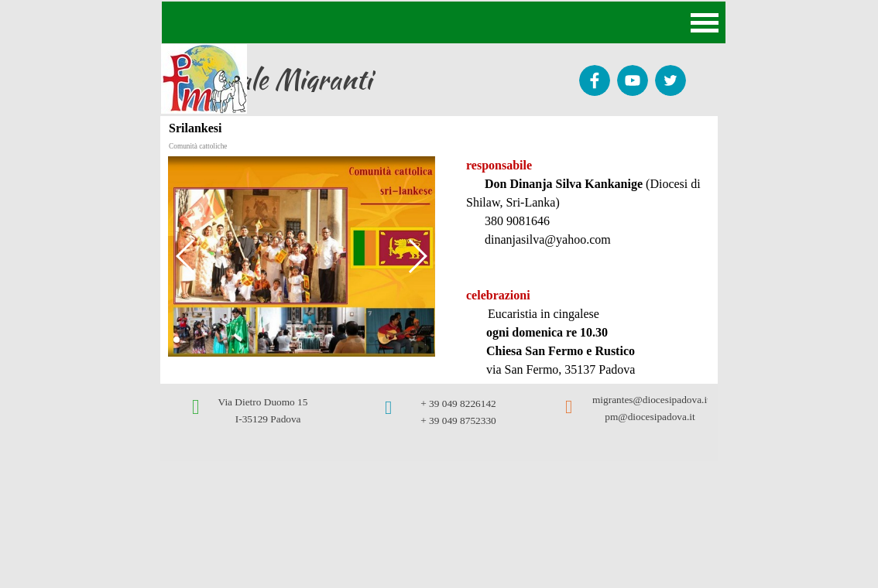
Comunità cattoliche (198, 146)
